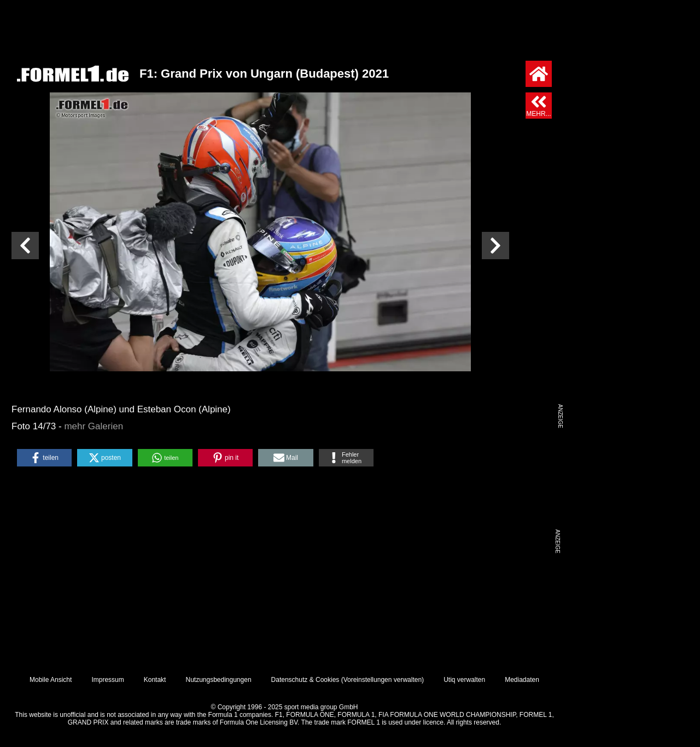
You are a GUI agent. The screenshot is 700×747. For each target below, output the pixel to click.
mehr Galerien (94, 426)
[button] (44, 458)
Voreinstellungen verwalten (383, 680)
